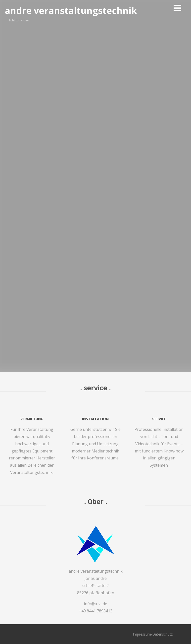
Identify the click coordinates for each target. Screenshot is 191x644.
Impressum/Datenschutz (153, 634)
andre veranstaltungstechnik (71, 11)
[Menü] (177, 8)
